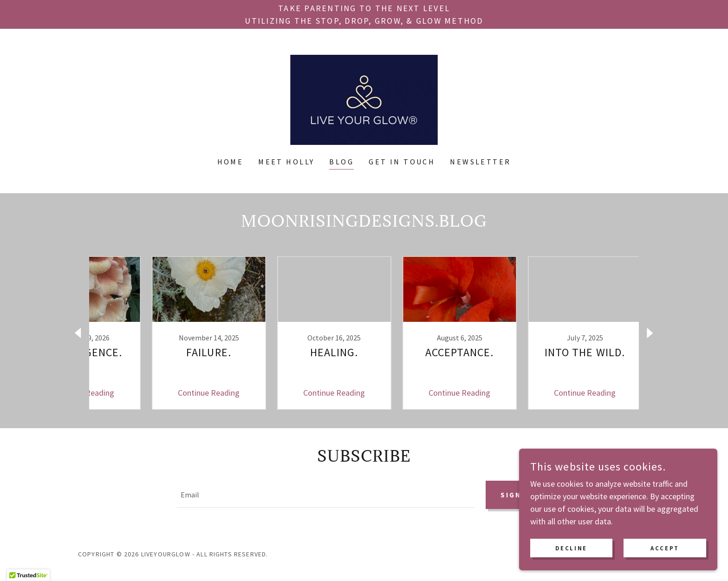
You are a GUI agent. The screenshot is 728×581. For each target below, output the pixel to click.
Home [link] (231, 162)
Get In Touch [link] (402, 162)
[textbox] (324, 495)
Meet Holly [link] (286, 162)
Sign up (517, 495)
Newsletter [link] (480, 162)
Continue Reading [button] (176, 393)
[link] (364, 99)
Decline (580, 548)
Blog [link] (341, 162)
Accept (668, 548)
